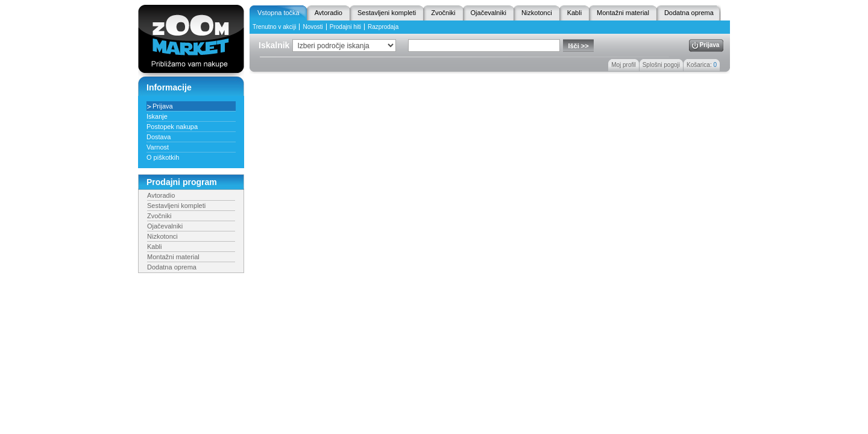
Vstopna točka (278, 13)
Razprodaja (383, 27)
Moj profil (624, 65)
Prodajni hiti (345, 27)
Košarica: (702, 65)
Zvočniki (443, 13)
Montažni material (623, 13)
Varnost (158, 147)
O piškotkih (163, 157)
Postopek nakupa (172, 127)
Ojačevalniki (489, 13)
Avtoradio (329, 13)
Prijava (710, 45)
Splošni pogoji (661, 65)
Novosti (313, 27)
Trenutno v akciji (274, 27)
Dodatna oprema (689, 13)
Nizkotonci (537, 13)
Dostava (159, 137)
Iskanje (157, 116)
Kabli (574, 13)
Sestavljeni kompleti (387, 13)
